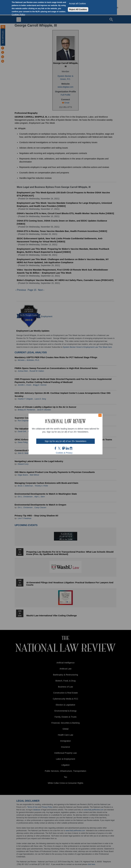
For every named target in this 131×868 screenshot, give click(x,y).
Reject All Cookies (78, 9)
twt (60, 448)
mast (63, 448)
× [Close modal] (100, 415)
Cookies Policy (18, 15)
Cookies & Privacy (64, 453)
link (67, 448)
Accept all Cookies (77, 4)
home (71, 448)
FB (56, 448)
